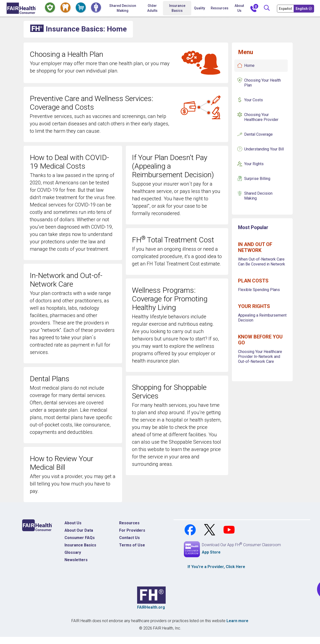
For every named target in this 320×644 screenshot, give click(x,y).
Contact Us (129, 538)
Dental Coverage (258, 134)
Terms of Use (132, 545)
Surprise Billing (257, 179)
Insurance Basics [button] (177, 8)
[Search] (267, 8)
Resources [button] (220, 8)
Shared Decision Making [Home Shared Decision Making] (123, 8)
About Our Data (79, 530)
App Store (211, 552)
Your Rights (254, 164)
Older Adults (152, 8)
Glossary (73, 552)
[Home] (21, 8)
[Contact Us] (254, 8)
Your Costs (254, 100)
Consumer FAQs (80, 538)
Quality (200, 8)
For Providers (132, 530)
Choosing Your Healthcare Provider (261, 117)
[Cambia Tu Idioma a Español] (286, 8)
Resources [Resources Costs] (129, 523)
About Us (239, 8)
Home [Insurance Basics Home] (249, 66)
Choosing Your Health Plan (263, 83)
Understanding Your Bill (264, 149)
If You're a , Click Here (216, 567)
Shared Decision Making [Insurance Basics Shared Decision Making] (258, 196)
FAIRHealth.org (151, 607)
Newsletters (76, 560)
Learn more (237, 621)
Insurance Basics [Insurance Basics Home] (80, 545)
